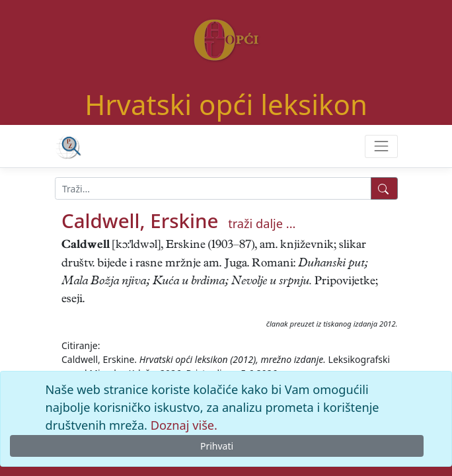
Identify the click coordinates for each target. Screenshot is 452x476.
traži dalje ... (262, 223)
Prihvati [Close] (217, 446)
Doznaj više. (184, 425)
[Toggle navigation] (381, 146)
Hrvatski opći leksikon (226, 104)
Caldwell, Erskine (140, 220)
